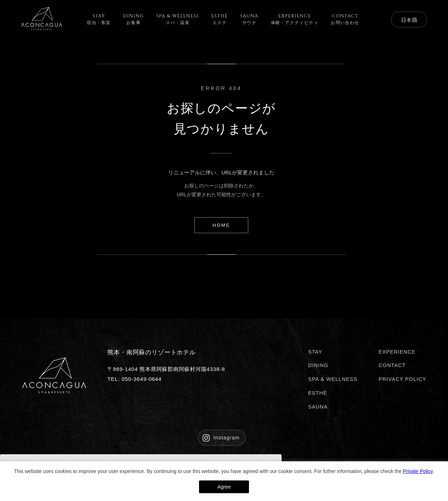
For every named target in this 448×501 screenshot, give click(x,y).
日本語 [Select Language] (409, 19)
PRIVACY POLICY (402, 379)
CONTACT (392, 365)
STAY (315, 352)
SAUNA (318, 407)
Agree (224, 487)
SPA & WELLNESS (333, 379)
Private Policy (418, 471)
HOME (221, 225)
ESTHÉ (318, 393)
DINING (318, 365)
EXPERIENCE (397, 352)
